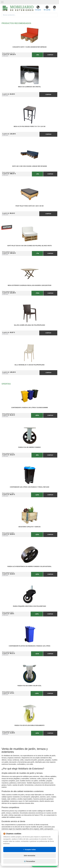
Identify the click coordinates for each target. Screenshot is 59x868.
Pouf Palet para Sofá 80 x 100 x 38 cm (30, 206)
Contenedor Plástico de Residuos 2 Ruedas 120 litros (29, 646)
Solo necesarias (29, 856)
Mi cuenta (47, 8)
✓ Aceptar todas (29, 849)
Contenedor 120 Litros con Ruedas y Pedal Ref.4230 (29, 487)
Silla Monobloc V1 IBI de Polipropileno (29, 365)
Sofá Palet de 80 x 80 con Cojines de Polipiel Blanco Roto (30, 246)
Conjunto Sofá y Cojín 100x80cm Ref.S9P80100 (29, 47)
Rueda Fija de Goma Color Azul (29, 686)
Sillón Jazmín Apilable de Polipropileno (29, 325)
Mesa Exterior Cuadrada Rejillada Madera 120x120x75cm (30, 285)
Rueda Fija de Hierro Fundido (29, 447)
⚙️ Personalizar (29, 861)
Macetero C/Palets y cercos (30, 527)
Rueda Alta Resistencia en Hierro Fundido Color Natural (29, 566)
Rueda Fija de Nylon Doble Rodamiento (29, 725)
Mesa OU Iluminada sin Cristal (30, 87)
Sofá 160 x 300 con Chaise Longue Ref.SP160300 (29, 166)
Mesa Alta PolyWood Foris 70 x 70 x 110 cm (30, 126)
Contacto (38, 8)
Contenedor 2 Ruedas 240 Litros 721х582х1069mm (29, 408)
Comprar (50, 55)
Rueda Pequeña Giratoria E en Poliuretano (29, 606)
